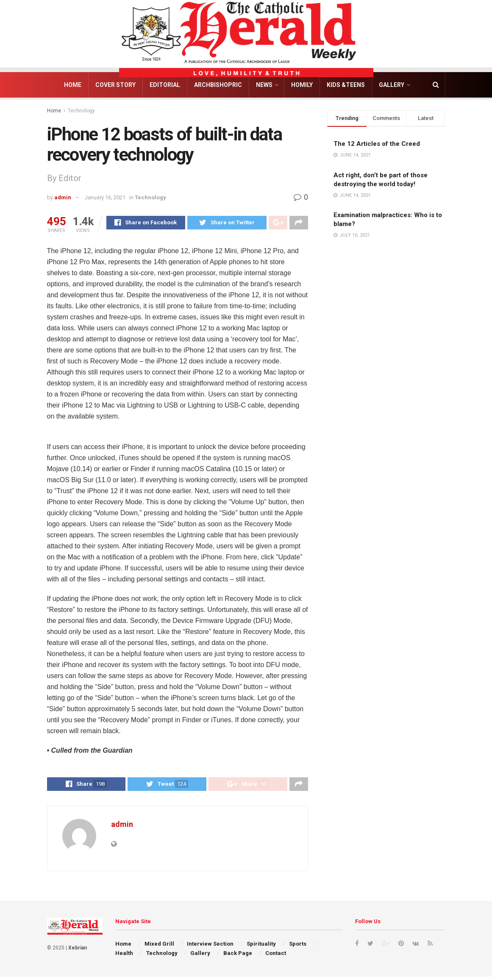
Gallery (392, 85)
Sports (298, 947)
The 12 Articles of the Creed (377, 144)
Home (73, 85)
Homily (302, 85)
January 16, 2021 (105, 197)
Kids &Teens (346, 85)
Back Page (238, 957)
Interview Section (210, 947)
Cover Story (115, 85)
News (264, 85)
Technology (81, 111)
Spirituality (261, 947)
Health (124, 957)
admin (63, 197)
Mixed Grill (159, 947)
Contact (276, 957)
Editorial (165, 85)
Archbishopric (218, 85)
